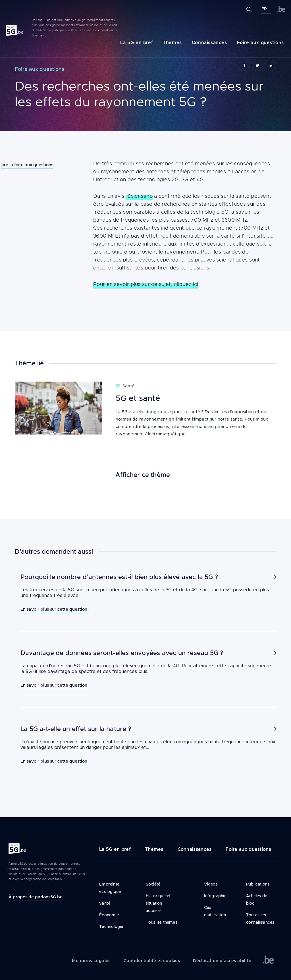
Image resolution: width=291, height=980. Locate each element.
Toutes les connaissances (260, 919)
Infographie (215, 896)
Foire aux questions (260, 43)
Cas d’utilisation (215, 911)
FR (264, 9)
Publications (258, 884)
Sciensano (139, 223)
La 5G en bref (137, 43)
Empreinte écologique (110, 888)
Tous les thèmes (162, 922)
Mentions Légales (91, 961)
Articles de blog (257, 899)
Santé (105, 903)
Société (153, 884)
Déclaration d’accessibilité (222, 961)
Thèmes (172, 43)
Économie (109, 915)
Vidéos (211, 884)
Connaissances (209, 43)
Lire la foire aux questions (27, 165)
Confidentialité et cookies (152, 961)
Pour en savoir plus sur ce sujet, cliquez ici (146, 311)
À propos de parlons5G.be (36, 897)
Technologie (111, 927)
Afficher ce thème (143, 475)
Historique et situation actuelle (158, 903)
